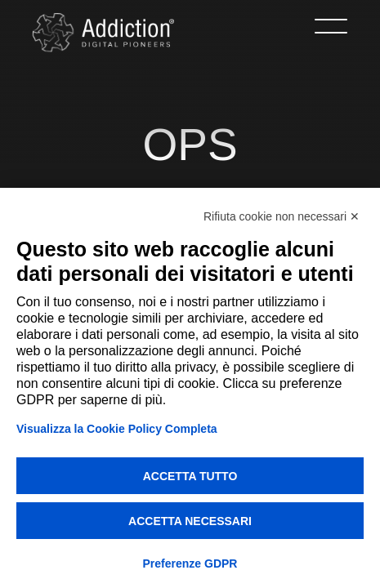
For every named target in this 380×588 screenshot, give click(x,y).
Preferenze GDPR (190, 563)
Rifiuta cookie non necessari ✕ (282, 216)
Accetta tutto (190, 476)
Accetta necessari (190, 521)
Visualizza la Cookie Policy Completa (117, 429)
